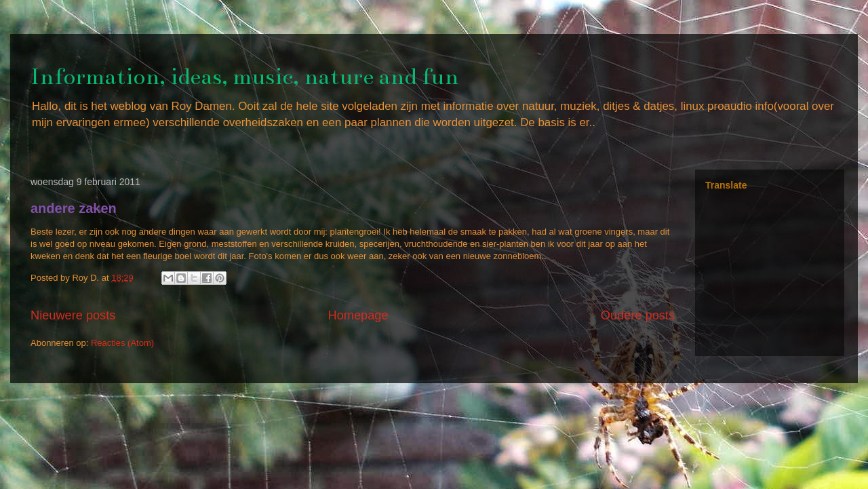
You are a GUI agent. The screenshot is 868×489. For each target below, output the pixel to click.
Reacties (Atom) (122, 343)
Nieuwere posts (73, 315)
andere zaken (74, 208)
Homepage (358, 315)
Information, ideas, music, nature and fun (244, 77)
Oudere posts (638, 315)
